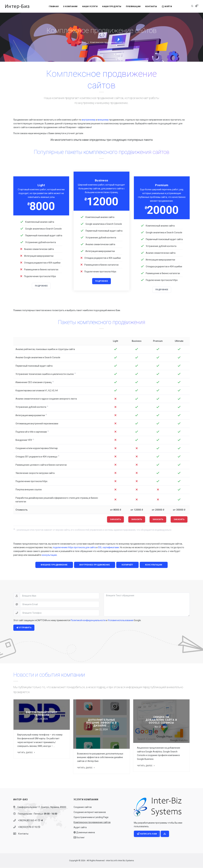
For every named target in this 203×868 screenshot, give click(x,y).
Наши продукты (112, 6)
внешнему (103, 120)
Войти (167, 6)
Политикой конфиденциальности (88, 620)
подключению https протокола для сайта (74, 548)
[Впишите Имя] (60, 596)
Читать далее (26, 753)
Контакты (151, 6)
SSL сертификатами (108, 548)
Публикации (133, 6)
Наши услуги (90, 6)
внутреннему (89, 120)
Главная (53, 6)
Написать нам (147, 834)
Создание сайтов (83, 807)
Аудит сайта (80, 828)
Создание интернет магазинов (90, 812)
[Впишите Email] (60, 604)
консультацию (49, 555)
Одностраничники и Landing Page (91, 817)
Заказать (115, 519)
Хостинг (79, 838)
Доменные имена (84, 833)
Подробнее (41, 286)
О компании (70, 6)
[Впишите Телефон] (60, 613)
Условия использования (121, 620)
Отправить (24, 628)
